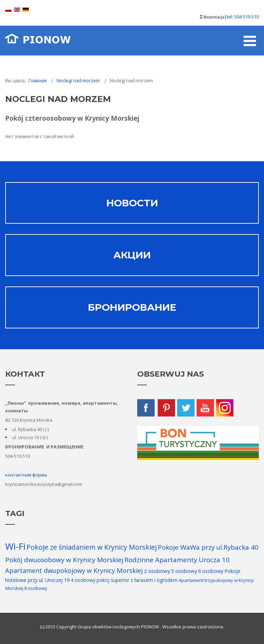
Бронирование (132, 307)
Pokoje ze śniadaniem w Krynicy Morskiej (92, 547)
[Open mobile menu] (250, 41)
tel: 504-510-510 (243, 17)
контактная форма (26, 475)
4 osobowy (83, 580)
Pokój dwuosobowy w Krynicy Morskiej (64, 560)
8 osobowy (36, 588)
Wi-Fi (15, 546)
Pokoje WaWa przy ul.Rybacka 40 (208, 547)
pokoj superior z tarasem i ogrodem (137, 580)
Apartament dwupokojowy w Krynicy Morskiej (74, 570)
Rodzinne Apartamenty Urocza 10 (177, 560)
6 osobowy (211, 571)
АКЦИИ (132, 255)
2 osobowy (157, 571)
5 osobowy (184, 571)
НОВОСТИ (132, 203)
